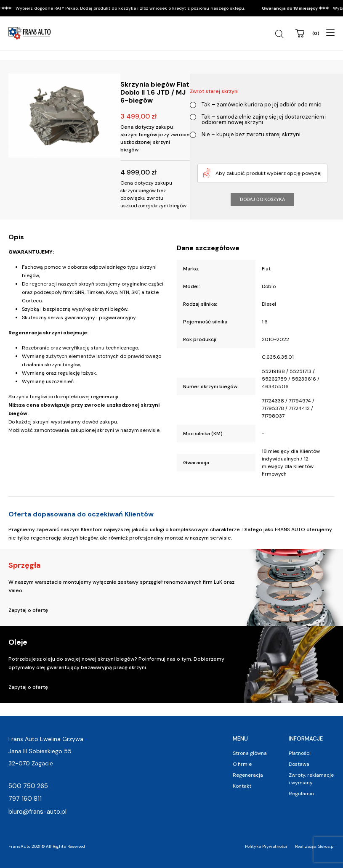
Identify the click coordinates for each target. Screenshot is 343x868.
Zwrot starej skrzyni (214, 91)
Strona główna (250, 753)
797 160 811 (25, 799)
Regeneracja (248, 775)
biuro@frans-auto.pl (37, 812)
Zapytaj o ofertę (28, 610)
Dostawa (299, 764)
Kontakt (242, 786)
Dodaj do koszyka (262, 199)
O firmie (242, 764)
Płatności (300, 753)
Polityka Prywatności (266, 846)
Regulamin (301, 794)
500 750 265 (28, 786)
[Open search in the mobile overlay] (281, 34)
